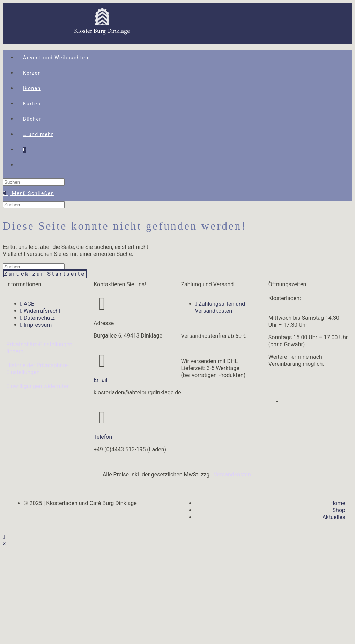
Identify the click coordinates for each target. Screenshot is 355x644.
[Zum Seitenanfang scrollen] (4, 537)
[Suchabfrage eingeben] (34, 182)
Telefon (103, 437)
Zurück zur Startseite (45, 274)
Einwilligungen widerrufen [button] (38, 386)
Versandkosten (232, 475)
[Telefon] (102, 417)
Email (101, 380)
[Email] (102, 361)
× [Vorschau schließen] (4, 544)
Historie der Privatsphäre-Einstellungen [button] (38, 369)
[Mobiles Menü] (31, 193)
